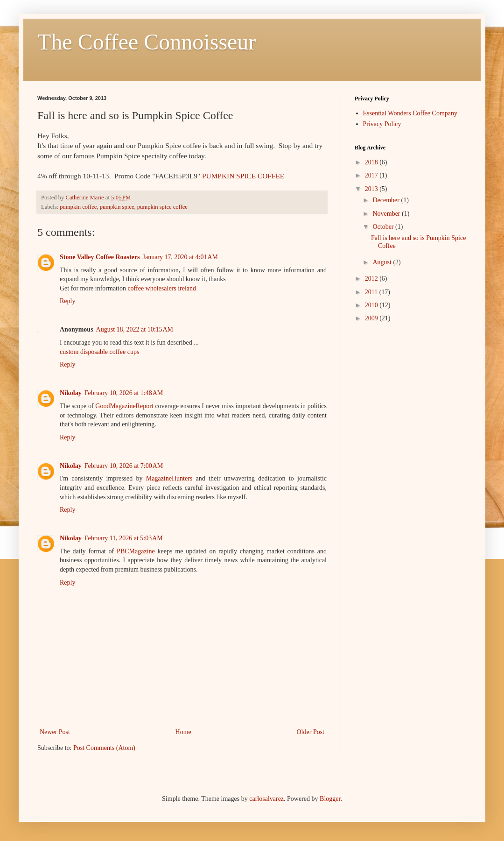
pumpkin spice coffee (162, 207)
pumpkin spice (117, 207)
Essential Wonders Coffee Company (410, 113)
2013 (372, 189)
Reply (67, 301)
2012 (372, 279)
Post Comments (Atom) (104, 748)
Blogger (330, 799)
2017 (372, 175)
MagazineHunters (169, 478)
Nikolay (71, 393)
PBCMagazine (136, 551)
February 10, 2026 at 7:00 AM (124, 466)
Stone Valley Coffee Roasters (100, 257)
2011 (372, 292)
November (387, 214)
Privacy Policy (382, 124)
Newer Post (55, 732)
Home (183, 732)
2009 (372, 318)
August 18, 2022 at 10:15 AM (135, 329)
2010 (372, 305)
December (387, 200)
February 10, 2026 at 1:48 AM (124, 393)
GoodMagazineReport (124, 406)
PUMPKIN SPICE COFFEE (243, 176)
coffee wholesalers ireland (162, 288)
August (383, 262)
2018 (372, 162)
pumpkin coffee (78, 207)
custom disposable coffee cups (99, 352)
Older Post (311, 732)
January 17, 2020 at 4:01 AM (180, 257)
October (384, 227)
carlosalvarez (266, 799)
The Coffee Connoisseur (147, 42)
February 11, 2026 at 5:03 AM (124, 538)
